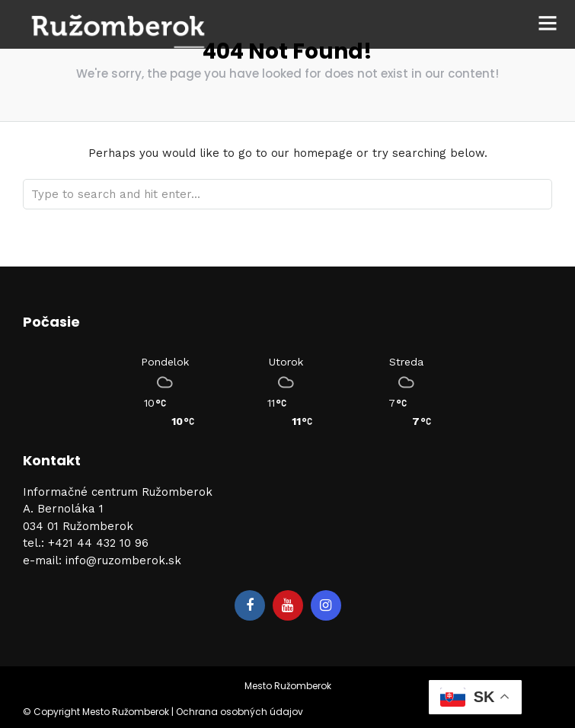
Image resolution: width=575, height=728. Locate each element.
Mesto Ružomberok (288, 686)
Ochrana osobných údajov (240, 712)
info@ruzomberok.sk (123, 560)
